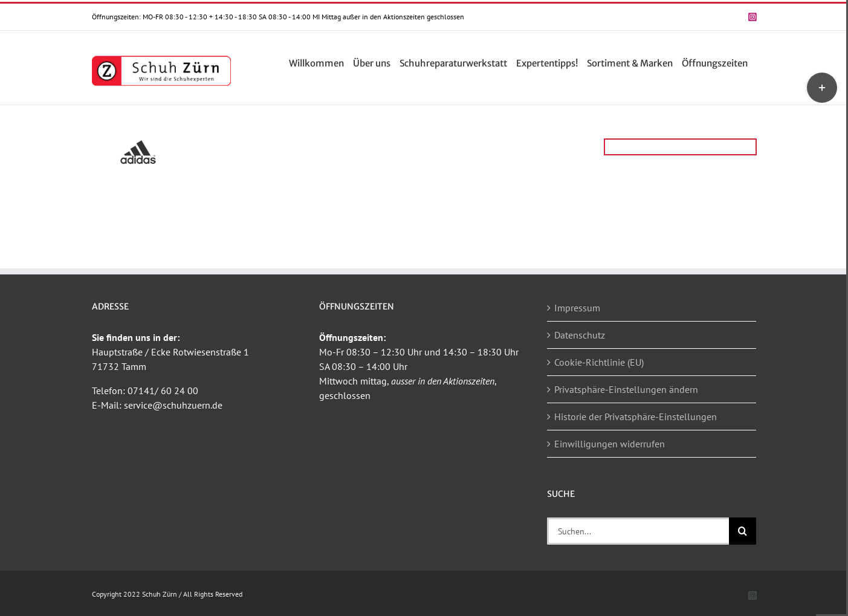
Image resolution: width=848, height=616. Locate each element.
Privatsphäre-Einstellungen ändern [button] (626, 389)
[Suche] (743, 531)
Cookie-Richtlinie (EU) (599, 362)
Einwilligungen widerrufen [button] (610, 444)
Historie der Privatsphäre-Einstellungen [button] (636, 417)
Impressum (577, 308)
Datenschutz (580, 335)
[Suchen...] (638, 531)
